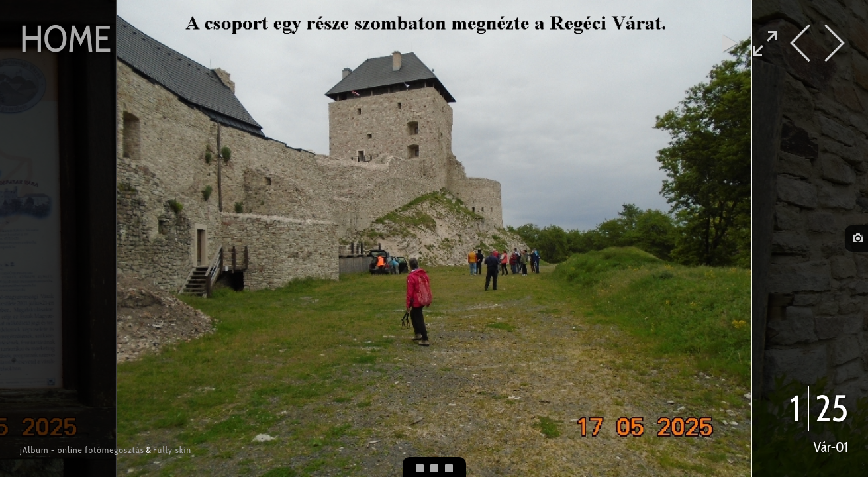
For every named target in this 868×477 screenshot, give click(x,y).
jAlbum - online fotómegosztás (82, 450)
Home (66, 38)
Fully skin (172, 450)
